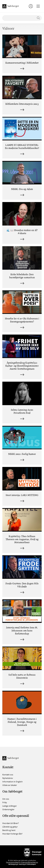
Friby (5, 802)
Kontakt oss (8, 775)
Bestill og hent (9, 830)
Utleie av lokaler (10, 785)
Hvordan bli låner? (11, 823)
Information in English (12, 782)
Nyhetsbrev (8, 778)
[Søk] (22, 18)
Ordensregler (8, 809)
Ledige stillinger (10, 806)
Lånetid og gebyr (10, 827)
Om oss (6, 799)
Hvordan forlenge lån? (12, 834)
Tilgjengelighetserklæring (29, 862)
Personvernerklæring (13, 862)
